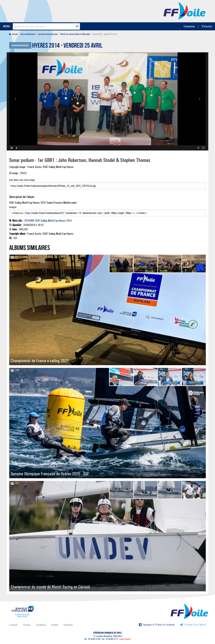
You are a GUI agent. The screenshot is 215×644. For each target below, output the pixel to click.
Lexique (55, 625)
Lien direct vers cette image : (107, 184)
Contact (27, 625)
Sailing (44, 221)
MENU (7, 26)
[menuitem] (14, 34)
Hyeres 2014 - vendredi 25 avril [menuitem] (105, 34)
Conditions (41, 625)
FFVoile (185, 11)
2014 (69, 221)
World (51, 221)
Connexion (189, 26)
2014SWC (29, 221)
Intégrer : (107, 211)
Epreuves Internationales (48, 34)
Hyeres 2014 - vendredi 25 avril (67, 46)
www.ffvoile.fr (125, 639)
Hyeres (62, 221)
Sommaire (68, 625)
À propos (13, 625)
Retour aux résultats (20, 46)
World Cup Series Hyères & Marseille (75, 34)
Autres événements (28, 34)
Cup (56, 221)
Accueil (14, 34)
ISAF (38, 221)
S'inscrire (207, 26)
